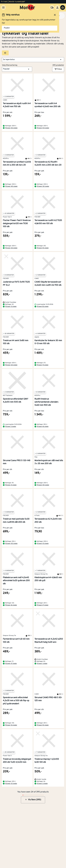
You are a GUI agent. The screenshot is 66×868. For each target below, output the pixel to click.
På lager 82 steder (43, 307)
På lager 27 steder (43, 605)
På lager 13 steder (11, 307)
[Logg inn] (57, 7)
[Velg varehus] (52, 7)
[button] (33, 60)
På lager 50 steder (43, 248)
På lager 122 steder (11, 365)
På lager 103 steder (43, 128)
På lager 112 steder (11, 784)
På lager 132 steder (11, 248)
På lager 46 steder (43, 427)
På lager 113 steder (43, 544)
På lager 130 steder (43, 186)
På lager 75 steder (43, 365)
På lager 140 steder (11, 186)
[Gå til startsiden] (27, 7)
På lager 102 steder (11, 128)
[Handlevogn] (63, 7)
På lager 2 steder (11, 427)
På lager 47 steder (11, 664)
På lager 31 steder (11, 485)
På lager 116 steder (11, 725)
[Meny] (3, 7)
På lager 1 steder (42, 664)
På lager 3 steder (42, 784)
